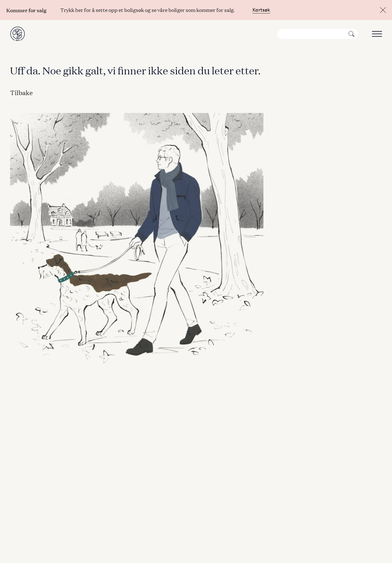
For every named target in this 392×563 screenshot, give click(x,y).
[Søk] (318, 34)
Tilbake (21, 92)
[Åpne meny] (376, 34)
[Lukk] (383, 10)
